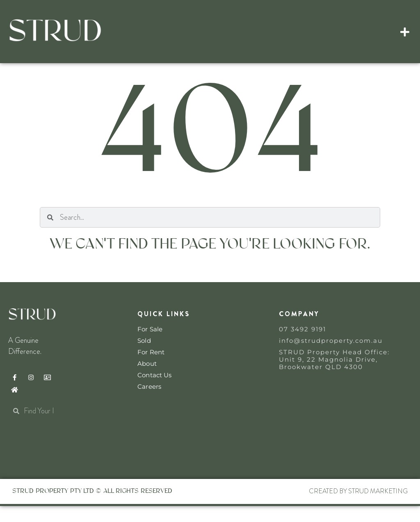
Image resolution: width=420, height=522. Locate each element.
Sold (144, 357)
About (147, 380)
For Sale (150, 345)
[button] (405, 32)
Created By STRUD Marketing (358, 507)
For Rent (151, 368)
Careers (149, 403)
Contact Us (154, 391)
